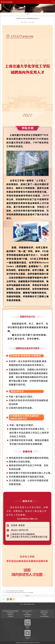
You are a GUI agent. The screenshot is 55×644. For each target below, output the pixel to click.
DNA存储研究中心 (11, 613)
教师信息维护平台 (44, 613)
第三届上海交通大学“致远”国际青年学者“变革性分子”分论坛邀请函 (20, 593)
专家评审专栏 (27, 616)
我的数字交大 (11, 615)
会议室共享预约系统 (44, 616)
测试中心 (27, 613)
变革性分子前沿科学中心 (27, 611)
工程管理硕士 (11, 616)
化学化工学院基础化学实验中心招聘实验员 (15, 591)
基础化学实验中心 (44, 611)
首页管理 (27, 14)
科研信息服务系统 (27, 615)
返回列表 (27, 596)
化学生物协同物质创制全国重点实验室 (11, 611)
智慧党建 (44, 615)
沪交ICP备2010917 (25, 643)
